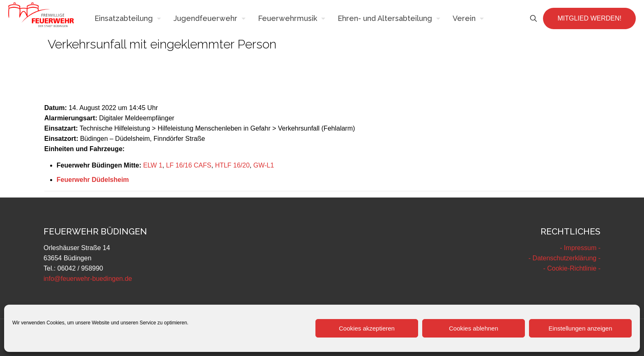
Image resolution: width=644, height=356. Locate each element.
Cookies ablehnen (474, 328)
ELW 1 (153, 165)
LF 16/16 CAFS (189, 165)
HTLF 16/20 (232, 165)
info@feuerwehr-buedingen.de (88, 279)
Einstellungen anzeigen (580, 328)
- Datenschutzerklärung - (565, 258)
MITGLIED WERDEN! (589, 18)
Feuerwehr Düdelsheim (93, 180)
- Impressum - (580, 248)
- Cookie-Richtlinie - (572, 268)
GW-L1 (264, 165)
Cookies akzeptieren (367, 328)
